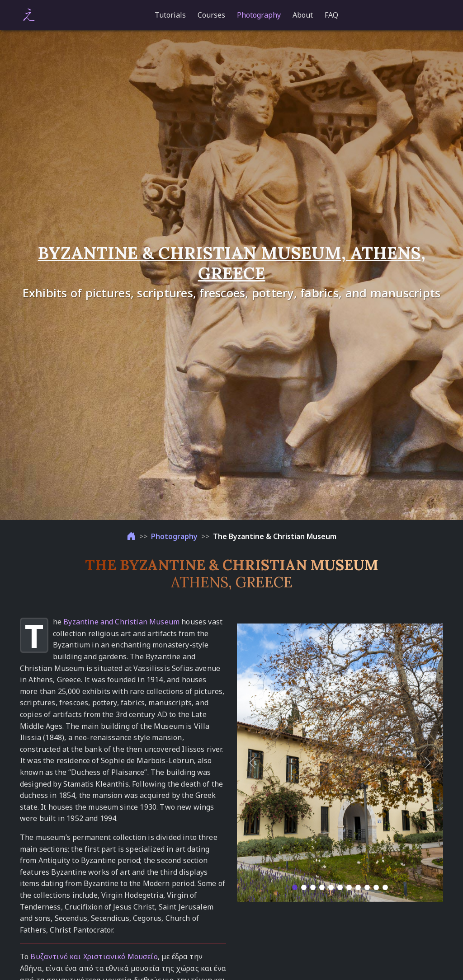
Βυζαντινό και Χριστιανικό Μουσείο (94, 957)
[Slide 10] (376, 887)
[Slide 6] (340, 887)
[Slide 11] (385, 887)
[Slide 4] (322, 887)
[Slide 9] (367, 887)
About (303, 15)
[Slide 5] (331, 887)
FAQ (331, 15)
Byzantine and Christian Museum (121, 622)
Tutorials (170, 15)
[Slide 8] (358, 887)
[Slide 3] (313, 887)
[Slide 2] (304, 887)
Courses (211, 15)
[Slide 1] (295, 887)
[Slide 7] (349, 887)
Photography (259, 15)
